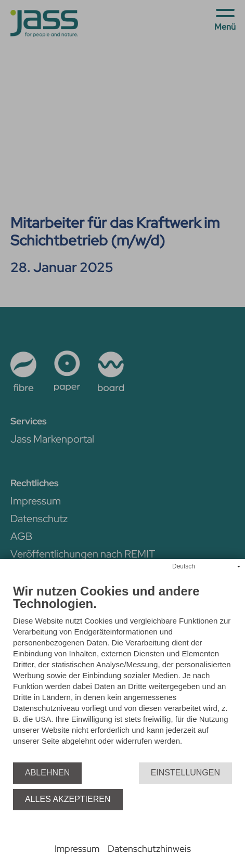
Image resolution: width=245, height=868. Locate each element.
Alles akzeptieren (68, 799)
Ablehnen (47, 773)
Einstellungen (185, 773)
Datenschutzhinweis (149, 848)
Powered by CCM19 (122, 837)
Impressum (77, 848)
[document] (122, 673)
